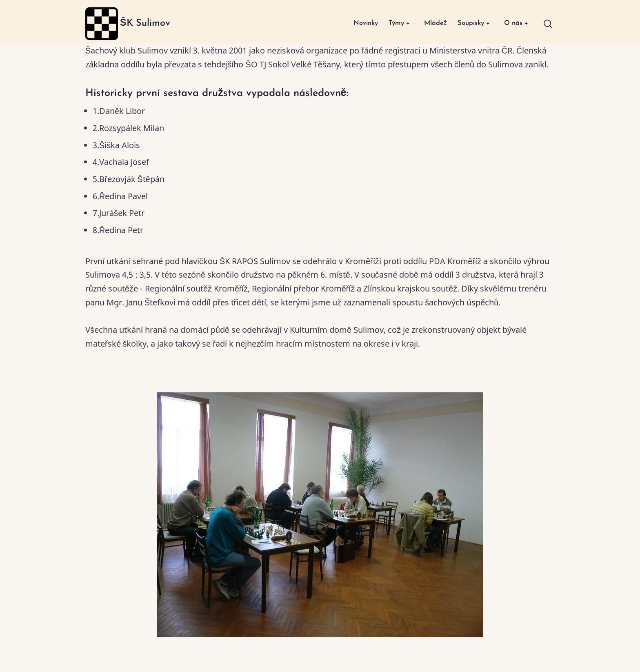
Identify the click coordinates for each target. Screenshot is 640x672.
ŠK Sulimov (145, 23)
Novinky (351, 23)
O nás (514, 23)
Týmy (387, 23)
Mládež (427, 23)
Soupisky (468, 23)
